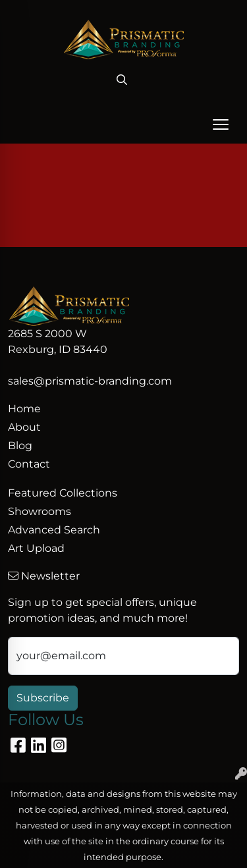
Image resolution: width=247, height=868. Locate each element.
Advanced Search (54, 530)
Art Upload (36, 548)
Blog (20, 446)
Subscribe (43, 698)
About (24, 427)
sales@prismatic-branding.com (90, 381)
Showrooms (40, 511)
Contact (29, 464)
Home (24, 409)
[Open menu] (221, 124)
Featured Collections (63, 493)
